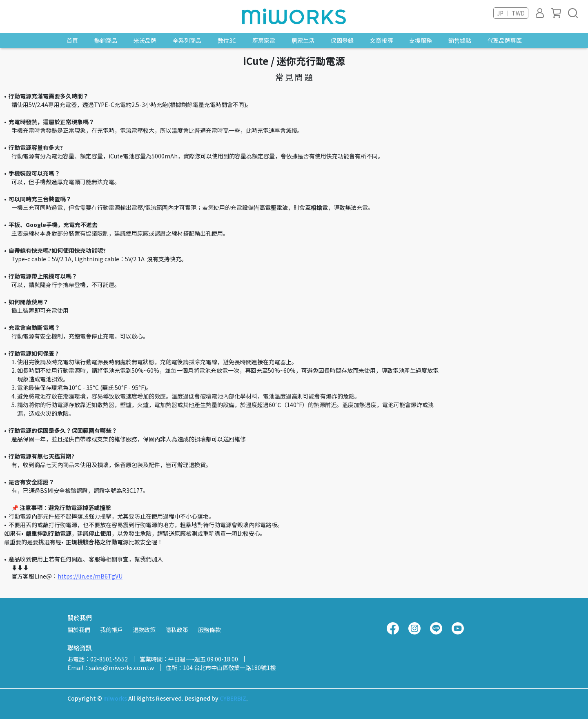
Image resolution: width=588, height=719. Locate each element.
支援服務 (421, 40)
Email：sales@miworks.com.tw (111, 668)
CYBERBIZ (233, 698)
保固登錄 (342, 40)
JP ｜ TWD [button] (511, 13)
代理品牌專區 (505, 40)
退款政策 (144, 630)
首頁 (72, 40)
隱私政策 (177, 630)
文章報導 (381, 40)
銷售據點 (460, 40)
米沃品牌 (145, 40)
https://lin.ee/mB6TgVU (90, 576)
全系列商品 (187, 40)
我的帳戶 (111, 630)
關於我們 (79, 630)
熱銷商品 (106, 40)
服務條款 (209, 630)
